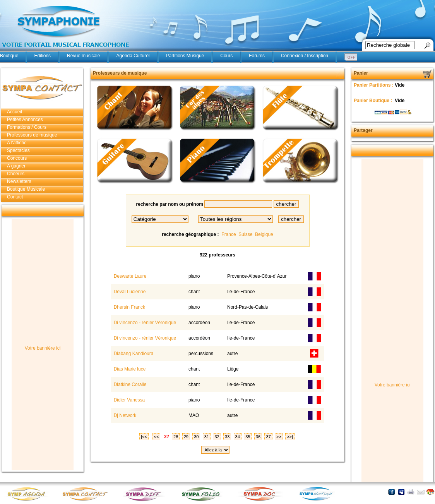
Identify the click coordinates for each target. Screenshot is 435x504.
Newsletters (19, 181)
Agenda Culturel (133, 56)
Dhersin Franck (129, 307)
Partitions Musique (185, 56)
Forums (257, 56)
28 (176, 437)
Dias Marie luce (129, 369)
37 (268, 437)
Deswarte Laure (129, 276)
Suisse (245, 234)
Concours (17, 158)
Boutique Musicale (26, 189)
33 (227, 437)
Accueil (15, 112)
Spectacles (18, 150)
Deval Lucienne (129, 292)
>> (279, 437)
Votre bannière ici (43, 348)
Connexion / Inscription (305, 56)
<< (156, 437)
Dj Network (124, 415)
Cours (226, 56)
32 (217, 437)
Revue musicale (83, 56)
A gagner (16, 166)
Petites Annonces (25, 120)
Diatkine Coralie (129, 384)
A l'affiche (17, 143)
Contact (15, 197)
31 (207, 437)
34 (238, 437)
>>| (290, 437)
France (229, 234)
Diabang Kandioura (133, 354)
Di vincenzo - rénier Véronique (144, 323)
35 (248, 437)
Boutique (9, 56)
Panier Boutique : (374, 101)
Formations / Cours (27, 127)
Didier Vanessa (128, 400)
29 (186, 437)
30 (196, 437)
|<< (144, 437)
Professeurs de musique (32, 135)
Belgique (264, 234)
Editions (42, 56)
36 (258, 437)
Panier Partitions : (374, 85)
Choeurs (16, 174)
